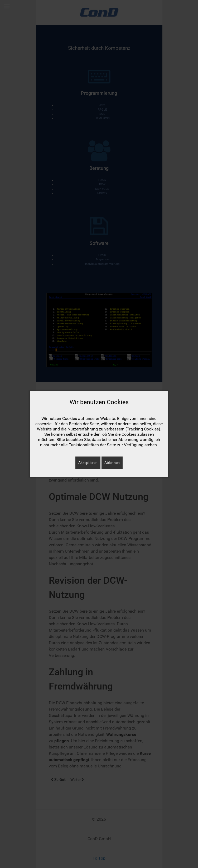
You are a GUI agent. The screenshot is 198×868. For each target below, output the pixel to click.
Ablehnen (112, 463)
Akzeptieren (88, 463)
